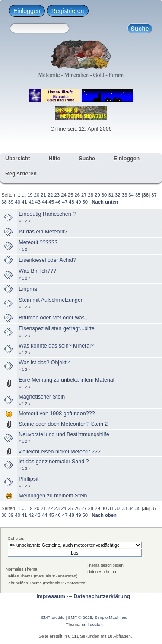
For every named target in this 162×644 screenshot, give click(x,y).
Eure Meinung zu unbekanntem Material (66, 380)
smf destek (92, 624)
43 (38, 202)
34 (131, 195)
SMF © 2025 (80, 617)
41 (24, 202)
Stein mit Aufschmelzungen (51, 300)
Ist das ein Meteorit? (43, 232)
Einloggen (27, 11)
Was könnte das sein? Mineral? (56, 346)
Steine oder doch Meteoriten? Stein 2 (63, 424)
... (25, 195)
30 (104, 195)
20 (37, 195)
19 (30, 195)
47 (65, 202)
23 (57, 195)
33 (124, 195)
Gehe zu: (16, 538)
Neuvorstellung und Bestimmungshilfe (64, 434)
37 (154, 195)
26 (77, 195)
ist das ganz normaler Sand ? (54, 462)
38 (4, 202)
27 (84, 195)
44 (44, 202)
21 (43, 195)
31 (111, 195)
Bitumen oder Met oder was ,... (55, 318)
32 (118, 195)
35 (138, 195)
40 (17, 202)
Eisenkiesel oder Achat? (47, 260)
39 (11, 202)
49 (78, 202)
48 (71, 202)
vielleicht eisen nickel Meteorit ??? (59, 452)
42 (31, 202)
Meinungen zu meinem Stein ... (56, 496)
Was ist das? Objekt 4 (45, 363)
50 (85, 202)
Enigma (28, 289)
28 (91, 195)
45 (51, 202)
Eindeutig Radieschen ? (47, 214)
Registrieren (68, 11)
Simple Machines (111, 617)
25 (70, 195)
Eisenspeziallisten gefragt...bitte (56, 328)
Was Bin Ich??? (37, 271)
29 (97, 195)
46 (58, 202)
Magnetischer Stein (42, 397)
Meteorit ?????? (38, 242)
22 (50, 195)
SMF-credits (53, 617)
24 (64, 195)
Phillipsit (29, 479)
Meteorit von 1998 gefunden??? (57, 414)
